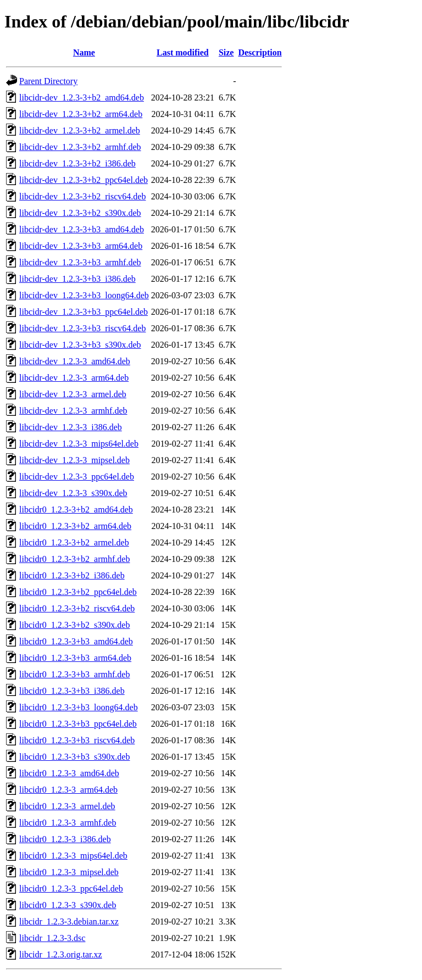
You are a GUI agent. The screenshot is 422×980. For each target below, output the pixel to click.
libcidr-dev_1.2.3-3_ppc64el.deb (77, 477)
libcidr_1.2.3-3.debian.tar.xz (69, 921)
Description (260, 52)
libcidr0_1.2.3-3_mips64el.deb (73, 856)
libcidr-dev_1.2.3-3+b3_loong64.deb (84, 295)
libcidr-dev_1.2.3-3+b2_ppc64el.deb (84, 180)
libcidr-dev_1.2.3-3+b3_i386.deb (77, 279)
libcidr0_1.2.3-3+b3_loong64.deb (79, 707)
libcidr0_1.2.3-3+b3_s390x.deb (74, 757)
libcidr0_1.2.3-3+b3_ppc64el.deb (78, 724)
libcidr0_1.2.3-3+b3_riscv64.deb (77, 740)
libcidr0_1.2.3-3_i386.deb (65, 839)
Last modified (183, 52)
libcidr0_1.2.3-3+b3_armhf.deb (74, 674)
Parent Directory (48, 81)
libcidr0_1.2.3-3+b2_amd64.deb (76, 510)
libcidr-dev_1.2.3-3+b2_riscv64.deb (82, 196)
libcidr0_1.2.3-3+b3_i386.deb (72, 691)
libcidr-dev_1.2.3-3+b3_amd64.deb (82, 229)
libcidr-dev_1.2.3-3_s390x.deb (73, 493)
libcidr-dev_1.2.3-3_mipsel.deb (74, 460)
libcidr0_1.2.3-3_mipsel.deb (69, 872)
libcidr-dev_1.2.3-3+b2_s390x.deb (80, 213)
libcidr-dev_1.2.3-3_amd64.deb (75, 361)
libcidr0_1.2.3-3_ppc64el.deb (71, 889)
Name (84, 52)
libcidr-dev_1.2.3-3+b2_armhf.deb (80, 147)
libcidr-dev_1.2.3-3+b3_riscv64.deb (82, 328)
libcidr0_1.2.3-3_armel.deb (67, 806)
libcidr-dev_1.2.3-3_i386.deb (71, 427)
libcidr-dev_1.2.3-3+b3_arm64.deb (81, 246)
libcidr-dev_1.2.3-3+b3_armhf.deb (80, 262)
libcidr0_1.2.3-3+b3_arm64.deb (75, 658)
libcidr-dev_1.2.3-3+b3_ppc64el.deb (84, 312)
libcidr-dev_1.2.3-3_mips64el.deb (79, 444)
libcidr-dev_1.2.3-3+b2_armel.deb (80, 130)
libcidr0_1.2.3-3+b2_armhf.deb (74, 559)
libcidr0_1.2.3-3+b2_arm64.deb (75, 526)
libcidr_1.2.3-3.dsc (52, 938)
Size (226, 52)
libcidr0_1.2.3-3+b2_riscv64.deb (77, 608)
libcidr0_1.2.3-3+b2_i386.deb (72, 575)
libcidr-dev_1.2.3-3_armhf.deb (73, 411)
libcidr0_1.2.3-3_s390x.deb (68, 905)
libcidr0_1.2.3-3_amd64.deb (69, 773)
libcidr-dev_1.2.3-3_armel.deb (73, 394)
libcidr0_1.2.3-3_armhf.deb (68, 823)
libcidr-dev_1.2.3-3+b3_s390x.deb (80, 345)
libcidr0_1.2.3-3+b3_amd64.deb (76, 641)
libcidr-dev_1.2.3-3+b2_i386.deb (77, 163)
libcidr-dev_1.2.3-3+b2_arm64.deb (81, 114)
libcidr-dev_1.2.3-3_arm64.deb (74, 378)
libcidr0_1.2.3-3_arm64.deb (68, 790)
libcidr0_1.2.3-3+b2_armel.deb (74, 542)
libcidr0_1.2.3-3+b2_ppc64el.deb (78, 592)
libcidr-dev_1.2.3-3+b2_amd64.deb (82, 98)
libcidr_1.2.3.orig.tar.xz (61, 954)
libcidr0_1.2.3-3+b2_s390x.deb (74, 625)
